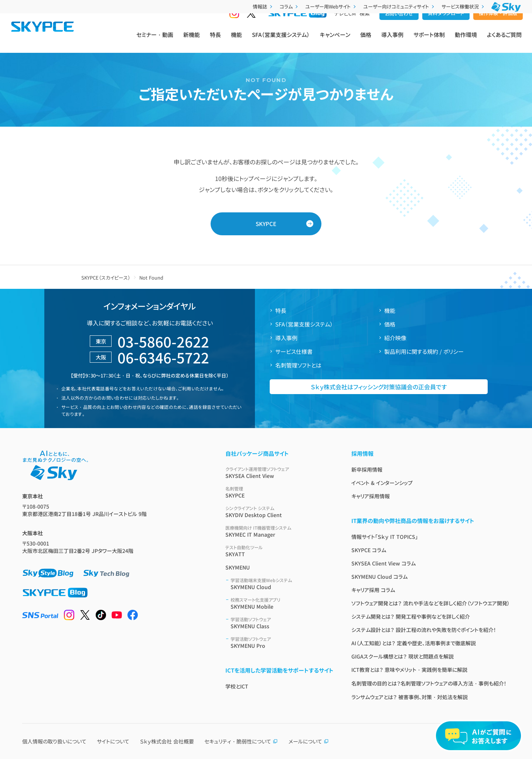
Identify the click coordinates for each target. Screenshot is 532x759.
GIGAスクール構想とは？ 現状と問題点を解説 (403, 656)
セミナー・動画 (155, 41)
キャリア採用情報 (371, 496)
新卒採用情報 (367, 469)
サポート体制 (429, 41)
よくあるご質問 (504, 41)
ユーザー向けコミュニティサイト (399, 6)
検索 (365, 26)
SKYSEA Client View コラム (383, 563)
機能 (236, 41)
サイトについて (113, 741)
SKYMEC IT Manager (279, 531)
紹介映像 (395, 338)
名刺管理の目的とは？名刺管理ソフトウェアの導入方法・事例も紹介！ (429, 683)
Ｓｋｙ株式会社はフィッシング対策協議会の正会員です (379, 387)
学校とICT (237, 686)
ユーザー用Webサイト (331, 6)
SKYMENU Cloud (282, 584)
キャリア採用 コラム (373, 590)
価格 (366, 41)
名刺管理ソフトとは (298, 365)
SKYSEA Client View (279, 473)
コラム (289, 6)
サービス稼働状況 (463, 6)
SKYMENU (238, 567)
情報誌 (263, 6)
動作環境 (466, 41)
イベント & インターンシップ (382, 483)
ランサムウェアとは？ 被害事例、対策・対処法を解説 (410, 697)
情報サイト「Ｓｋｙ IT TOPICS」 (385, 537)
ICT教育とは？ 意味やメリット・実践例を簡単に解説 (409, 670)
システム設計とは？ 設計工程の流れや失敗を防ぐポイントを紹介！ (424, 630)
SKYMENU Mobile (282, 603)
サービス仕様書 (294, 351)
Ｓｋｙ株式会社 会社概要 (167, 741)
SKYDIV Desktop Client (279, 512)
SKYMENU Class (282, 623)
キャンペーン (335, 41)
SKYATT (279, 551)
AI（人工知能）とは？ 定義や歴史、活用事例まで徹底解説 (414, 643)
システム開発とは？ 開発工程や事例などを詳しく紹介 (411, 616)
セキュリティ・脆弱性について (241, 741)
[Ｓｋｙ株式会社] (506, 7)
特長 (215, 41)
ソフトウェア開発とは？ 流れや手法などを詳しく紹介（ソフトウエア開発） (431, 603)
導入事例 (392, 41)
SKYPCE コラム (369, 550)
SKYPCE (266, 224)
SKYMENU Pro (282, 642)
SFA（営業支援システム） (281, 41)
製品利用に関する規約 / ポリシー (424, 351)
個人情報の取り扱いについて (54, 741)
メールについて (309, 741)
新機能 (192, 41)
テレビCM (345, 26)
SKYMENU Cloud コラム (379, 577)
